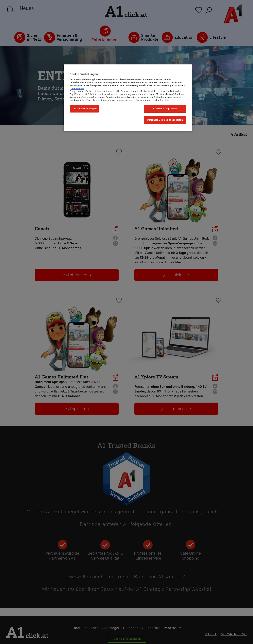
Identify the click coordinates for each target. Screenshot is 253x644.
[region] (128, 98)
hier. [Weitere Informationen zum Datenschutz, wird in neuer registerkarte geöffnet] (167, 100)
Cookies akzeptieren (165, 109)
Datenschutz (77, 88)
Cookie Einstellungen (84, 109)
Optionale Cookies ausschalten (165, 120)
